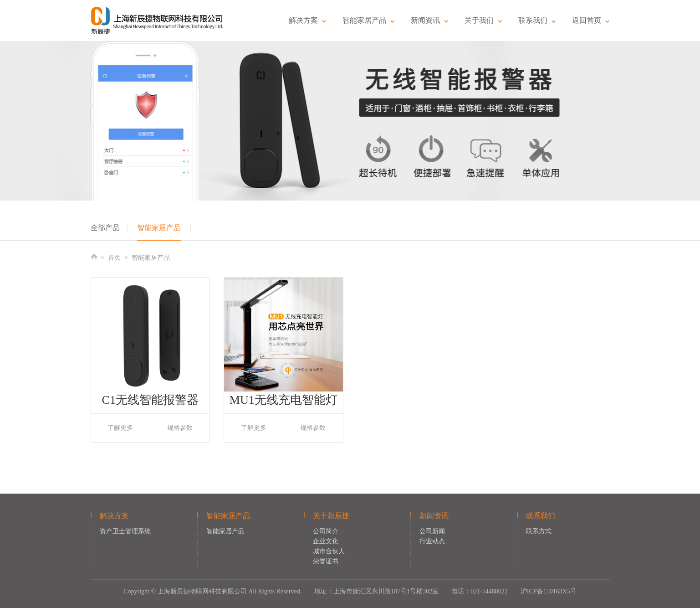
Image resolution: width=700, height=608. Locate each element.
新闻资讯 (430, 20)
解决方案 (308, 20)
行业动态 (432, 541)
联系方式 (539, 531)
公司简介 (326, 531)
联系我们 (537, 20)
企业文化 (326, 541)
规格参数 (180, 428)
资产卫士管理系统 (125, 531)
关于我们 (483, 20)
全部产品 (105, 228)
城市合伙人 (329, 551)
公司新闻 (432, 531)
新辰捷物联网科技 (157, 21)
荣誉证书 (326, 561)
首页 (114, 258)
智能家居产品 (369, 20)
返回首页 (591, 20)
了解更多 (120, 428)
